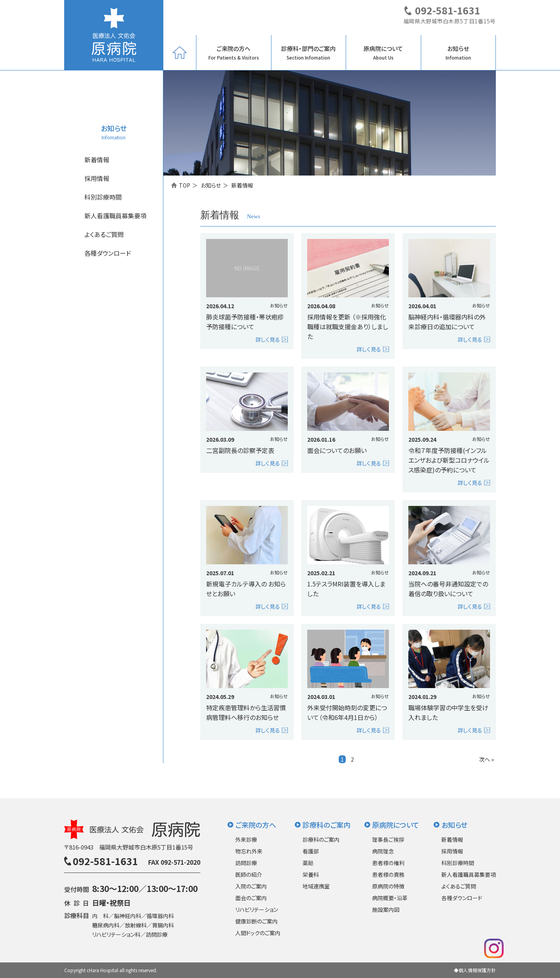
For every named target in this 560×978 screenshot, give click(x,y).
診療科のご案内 (326, 825)
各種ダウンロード (108, 253)
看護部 (311, 851)
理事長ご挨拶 (388, 839)
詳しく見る (268, 339)
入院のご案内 (251, 886)
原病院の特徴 (388, 886)
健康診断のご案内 (256, 921)
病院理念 (383, 851)
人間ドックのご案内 (258, 933)
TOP (185, 185)
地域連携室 (316, 886)
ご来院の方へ (234, 53)
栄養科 (311, 874)
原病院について (383, 53)
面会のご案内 (251, 898)
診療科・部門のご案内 (308, 53)
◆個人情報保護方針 (475, 970)
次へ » (486, 759)
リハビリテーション (257, 910)
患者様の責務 (388, 874)
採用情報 (97, 178)
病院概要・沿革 (390, 898)
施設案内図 (386, 910)
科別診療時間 (103, 197)
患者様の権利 (388, 863)
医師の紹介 (249, 874)
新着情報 (97, 160)
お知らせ (458, 53)
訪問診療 (246, 863)
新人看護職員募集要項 (115, 216)
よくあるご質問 (104, 234)
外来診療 (246, 839)
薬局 (308, 863)
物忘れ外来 (249, 851)
